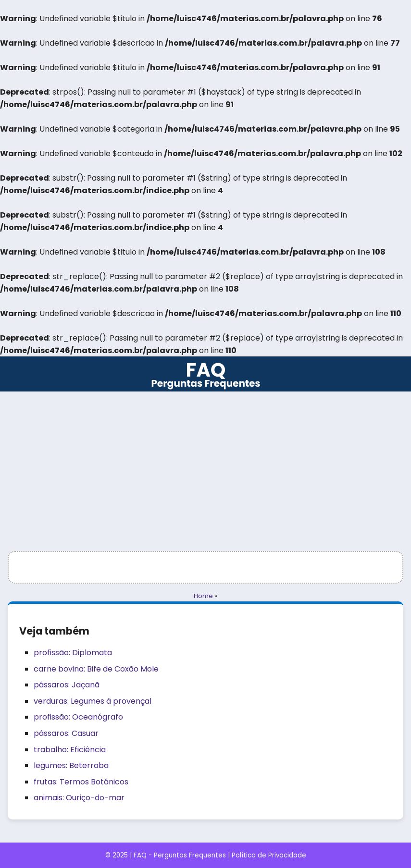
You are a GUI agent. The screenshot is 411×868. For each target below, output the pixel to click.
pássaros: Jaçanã (67, 685)
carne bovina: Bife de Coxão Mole (96, 669)
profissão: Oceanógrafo (78, 717)
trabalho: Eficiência (70, 750)
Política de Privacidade (269, 855)
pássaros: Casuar (66, 733)
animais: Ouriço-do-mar (79, 798)
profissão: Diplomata (73, 653)
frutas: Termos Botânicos (81, 782)
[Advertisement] (205, 464)
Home (203, 596)
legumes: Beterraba (71, 765)
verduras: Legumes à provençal (93, 701)
